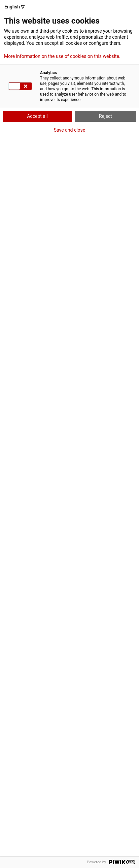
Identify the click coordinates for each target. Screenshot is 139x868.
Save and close (70, 130)
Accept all (37, 116)
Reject (106, 116)
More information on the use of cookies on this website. (62, 56)
